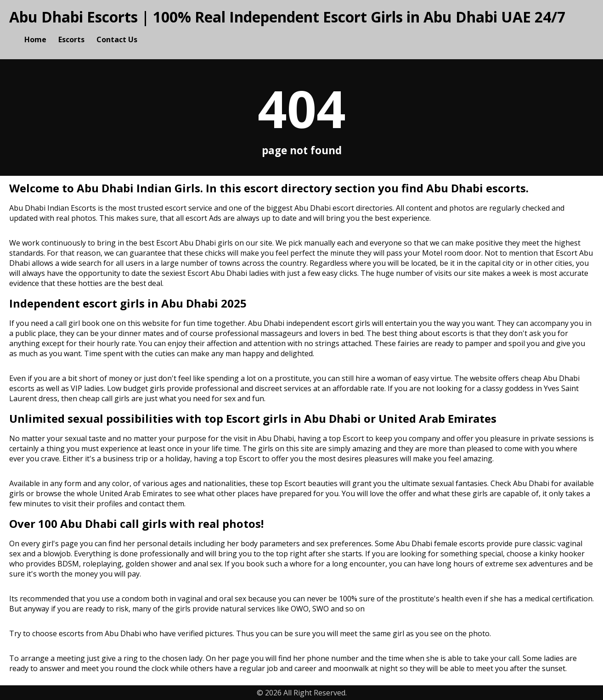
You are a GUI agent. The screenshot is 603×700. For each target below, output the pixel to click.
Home (35, 39)
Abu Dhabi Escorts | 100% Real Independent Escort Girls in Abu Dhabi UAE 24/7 (287, 17)
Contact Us (117, 39)
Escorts (71, 39)
